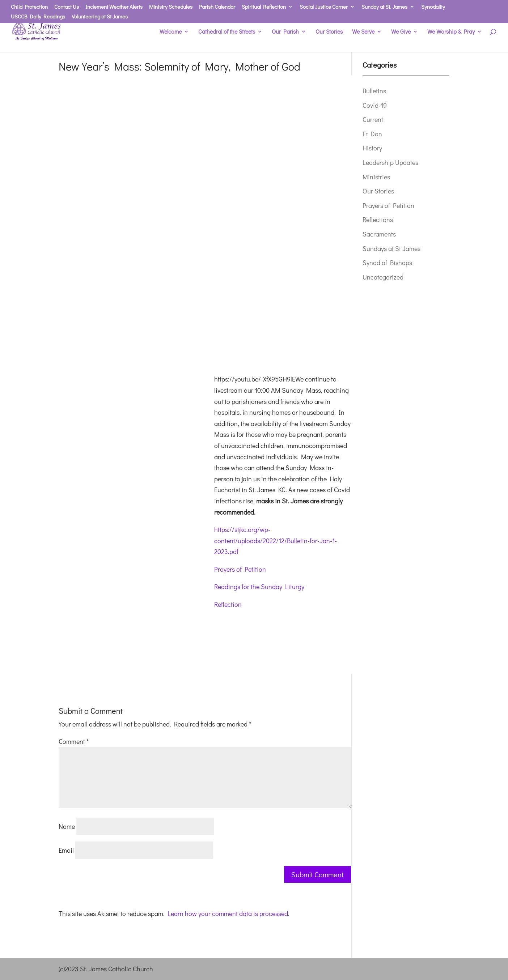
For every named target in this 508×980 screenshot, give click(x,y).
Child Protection (29, 7)
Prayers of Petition (240, 569)
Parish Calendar (217, 7)
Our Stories (329, 32)
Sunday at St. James (384, 7)
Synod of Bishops (387, 263)
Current (373, 119)
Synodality (433, 7)
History (372, 148)
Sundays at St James (391, 248)
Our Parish (285, 32)
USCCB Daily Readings (38, 17)
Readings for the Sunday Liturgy (259, 587)
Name (67, 826)
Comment (74, 741)
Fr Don (372, 134)
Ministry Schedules (171, 7)
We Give (401, 32)
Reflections (378, 220)
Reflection (228, 604)
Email (66, 850)
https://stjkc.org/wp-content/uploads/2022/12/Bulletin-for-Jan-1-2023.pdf (276, 540)
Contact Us (67, 7)
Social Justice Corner (324, 7)
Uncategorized (383, 277)
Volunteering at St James (100, 17)
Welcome (171, 32)
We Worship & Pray (451, 32)
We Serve (363, 32)
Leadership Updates (390, 162)
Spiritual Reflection (264, 7)
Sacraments (379, 234)
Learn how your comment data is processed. (228, 913)
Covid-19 (375, 105)
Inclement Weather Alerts (114, 7)
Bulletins (374, 91)
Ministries (376, 177)
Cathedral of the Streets (227, 32)
